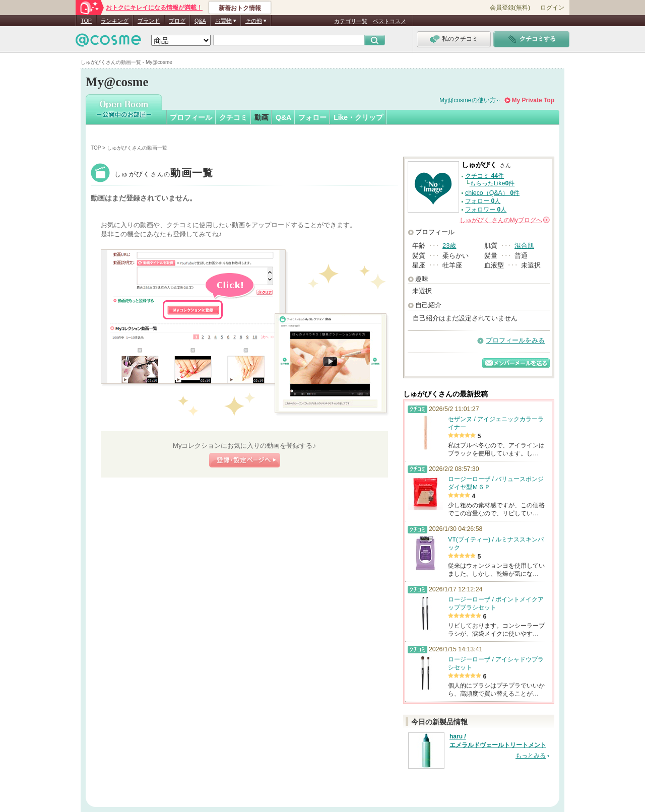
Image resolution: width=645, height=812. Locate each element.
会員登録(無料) (510, 8)
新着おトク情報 (240, 8)
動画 (262, 117)
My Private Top (533, 100)
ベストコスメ (390, 21)
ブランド (149, 21)
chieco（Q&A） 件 (492, 193)
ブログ (177, 21)
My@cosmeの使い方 (468, 100)
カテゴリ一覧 (351, 21)
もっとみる (531, 756)
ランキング (115, 21)
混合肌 (524, 246)
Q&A (200, 21)
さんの (505, 220)
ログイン (552, 8)
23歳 (449, 246)
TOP (86, 21)
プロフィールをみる (515, 340)
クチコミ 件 (485, 176)
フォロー (312, 117)
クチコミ (233, 117)
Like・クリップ (358, 117)
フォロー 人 (483, 201)
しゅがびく (164, 174)
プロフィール (191, 117)
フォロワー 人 (486, 210)
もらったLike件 (492, 183)
